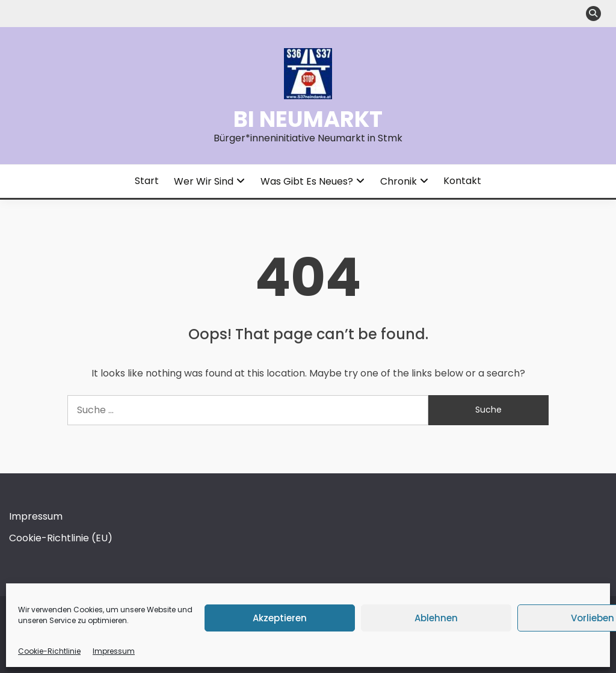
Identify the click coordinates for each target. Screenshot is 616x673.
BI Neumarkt (308, 119)
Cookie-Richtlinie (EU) (61, 538)
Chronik (399, 181)
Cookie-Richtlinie (49, 651)
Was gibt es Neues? (307, 181)
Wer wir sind (204, 181)
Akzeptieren (280, 618)
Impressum (114, 651)
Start (147, 181)
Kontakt (462, 181)
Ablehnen (436, 618)
